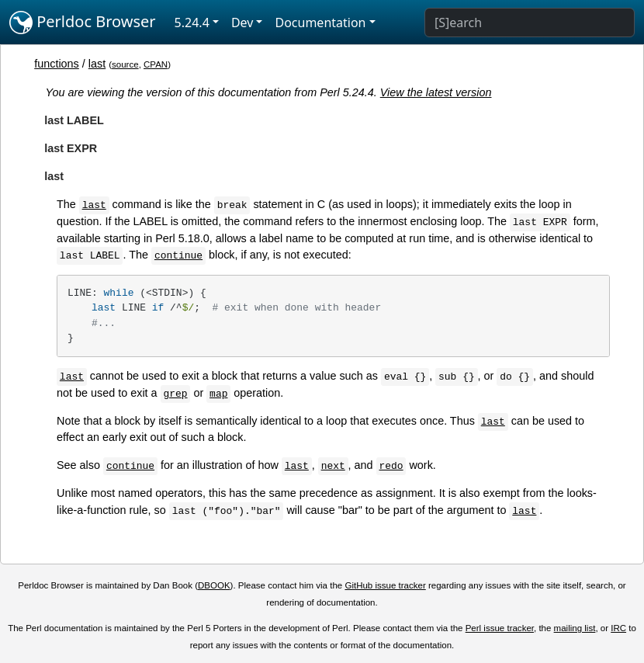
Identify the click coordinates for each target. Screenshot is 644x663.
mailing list (575, 628)
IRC (618, 628)
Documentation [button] (320, 23)
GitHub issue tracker (385, 585)
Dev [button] (242, 23)
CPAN (156, 64)
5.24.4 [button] (192, 23)
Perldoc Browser (83, 23)
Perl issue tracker (500, 628)
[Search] (530, 23)
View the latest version (436, 92)
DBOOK (214, 585)
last (97, 64)
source (125, 64)
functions (57, 64)
